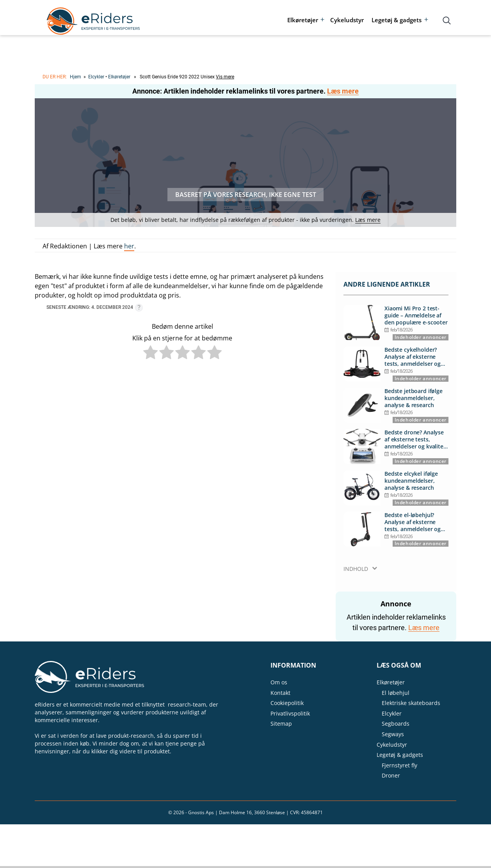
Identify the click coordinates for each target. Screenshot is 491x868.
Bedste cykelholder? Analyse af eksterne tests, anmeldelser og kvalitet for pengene (413, 357)
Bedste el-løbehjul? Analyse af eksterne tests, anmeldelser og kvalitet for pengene (413, 522)
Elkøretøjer (303, 20)
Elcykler (96, 77)
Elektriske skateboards (411, 703)
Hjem (76, 77)
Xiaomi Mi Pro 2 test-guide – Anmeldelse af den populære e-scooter (416, 315)
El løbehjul (396, 693)
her (129, 246)
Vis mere (225, 77)
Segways (393, 734)
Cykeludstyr (347, 20)
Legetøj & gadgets (397, 20)
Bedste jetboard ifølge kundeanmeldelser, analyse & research (414, 398)
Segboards (396, 724)
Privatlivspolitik (290, 713)
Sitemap (281, 724)
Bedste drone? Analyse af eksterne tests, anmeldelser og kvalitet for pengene (415, 440)
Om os (279, 682)
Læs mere (343, 91)
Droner (391, 775)
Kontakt (280, 693)
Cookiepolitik (287, 703)
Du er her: (55, 77)
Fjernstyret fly (399, 765)
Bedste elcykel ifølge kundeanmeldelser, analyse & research (411, 481)
